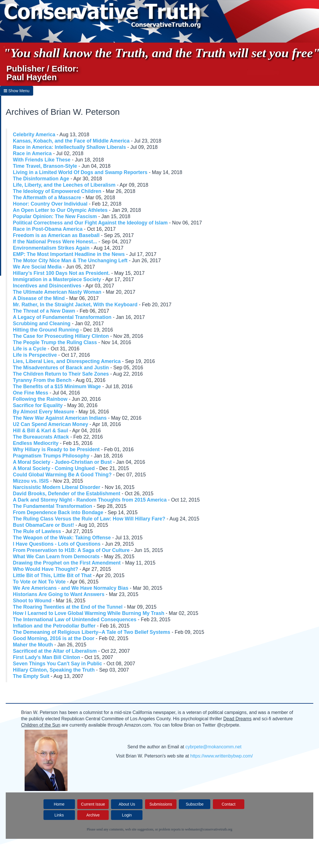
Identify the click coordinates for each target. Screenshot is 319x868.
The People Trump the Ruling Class (55, 342)
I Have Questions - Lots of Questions (57, 544)
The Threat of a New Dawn (44, 311)
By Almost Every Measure (43, 412)
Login (127, 815)
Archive (93, 815)
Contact (229, 804)
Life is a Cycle (30, 349)
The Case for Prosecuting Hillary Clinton (61, 336)
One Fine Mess (31, 393)
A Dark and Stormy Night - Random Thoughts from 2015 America (90, 500)
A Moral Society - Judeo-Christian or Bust (62, 462)
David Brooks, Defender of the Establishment (67, 494)
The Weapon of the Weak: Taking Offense (62, 538)
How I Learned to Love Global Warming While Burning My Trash (89, 613)
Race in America (32, 153)
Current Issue (93, 804)
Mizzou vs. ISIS (31, 481)
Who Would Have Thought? (45, 569)
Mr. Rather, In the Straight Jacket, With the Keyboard (75, 305)
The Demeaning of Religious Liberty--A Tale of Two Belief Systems (92, 632)
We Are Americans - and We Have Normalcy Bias (71, 588)
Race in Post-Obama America (48, 229)
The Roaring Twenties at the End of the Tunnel (68, 607)
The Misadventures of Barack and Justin (61, 368)
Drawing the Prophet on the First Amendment (67, 563)
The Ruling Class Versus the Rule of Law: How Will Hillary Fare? (89, 519)
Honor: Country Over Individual (50, 204)
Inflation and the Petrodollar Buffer (54, 626)
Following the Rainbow (40, 399)
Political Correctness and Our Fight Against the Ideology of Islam (90, 223)
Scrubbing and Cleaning (42, 323)
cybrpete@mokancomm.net (213, 747)
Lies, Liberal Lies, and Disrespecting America (67, 361)
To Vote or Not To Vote (39, 582)
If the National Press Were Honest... (55, 242)
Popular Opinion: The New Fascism (55, 216)
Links (59, 815)
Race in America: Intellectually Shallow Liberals (69, 147)
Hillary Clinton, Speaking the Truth (54, 670)
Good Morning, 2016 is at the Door (54, 638)
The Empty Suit (31, 676)
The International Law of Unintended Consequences (75, 620)
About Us (127, 804)
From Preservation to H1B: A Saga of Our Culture (71, 550)
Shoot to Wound (32, 601)
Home (59, 804)
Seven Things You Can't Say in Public (58, 664)
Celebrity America (34, 135)
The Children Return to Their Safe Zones (61, 374)
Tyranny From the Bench (42, 380)
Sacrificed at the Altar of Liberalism (55, 651)
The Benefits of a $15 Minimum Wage (57, 386)
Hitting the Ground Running (46, 330)
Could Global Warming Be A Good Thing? (62, 475)
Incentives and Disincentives (47, 286)
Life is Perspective (35, 355)
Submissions (161, 804)
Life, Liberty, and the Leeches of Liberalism (64, 185)
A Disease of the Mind (39, 298)
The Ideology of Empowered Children (57, 191)
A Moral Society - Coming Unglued (54, 468)
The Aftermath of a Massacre (47, 198)
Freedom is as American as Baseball (56, 235)
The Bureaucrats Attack (41, 437)
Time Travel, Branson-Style (45, 166)
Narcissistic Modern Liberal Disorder (57, 487)
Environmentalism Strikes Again (51, 248)
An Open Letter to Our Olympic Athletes (60, 210)
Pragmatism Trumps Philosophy (51, 456)
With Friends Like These (42, 160)
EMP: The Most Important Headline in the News (69, 254)
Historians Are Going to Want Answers (59, 594)
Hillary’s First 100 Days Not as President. (61, 273)
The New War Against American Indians (60, 418)
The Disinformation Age (41, 179)
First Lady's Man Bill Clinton (46, 657)
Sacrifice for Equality (38, 405)
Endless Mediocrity (36, 443)
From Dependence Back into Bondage (58, 512)
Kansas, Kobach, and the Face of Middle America (71, 141)
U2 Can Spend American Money (50, 424)
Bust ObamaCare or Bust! (43, 525)
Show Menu (17, 91)
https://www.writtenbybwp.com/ (222, 756)
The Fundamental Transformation (52, 506)
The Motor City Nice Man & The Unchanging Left (70, 261)
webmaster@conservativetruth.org (209, 829)
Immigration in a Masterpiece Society (57, 279)
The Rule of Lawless (37, 531)
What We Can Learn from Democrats (56, 557)
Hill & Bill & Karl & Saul (40, 431)
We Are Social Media (37, 267)
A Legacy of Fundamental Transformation (62, 317)
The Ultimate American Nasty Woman (57, 292)
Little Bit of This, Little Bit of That (52, 575)
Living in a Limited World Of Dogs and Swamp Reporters (80, 172)
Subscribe (195, 804)
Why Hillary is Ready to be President (56, 449)
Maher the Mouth (33, 645)
